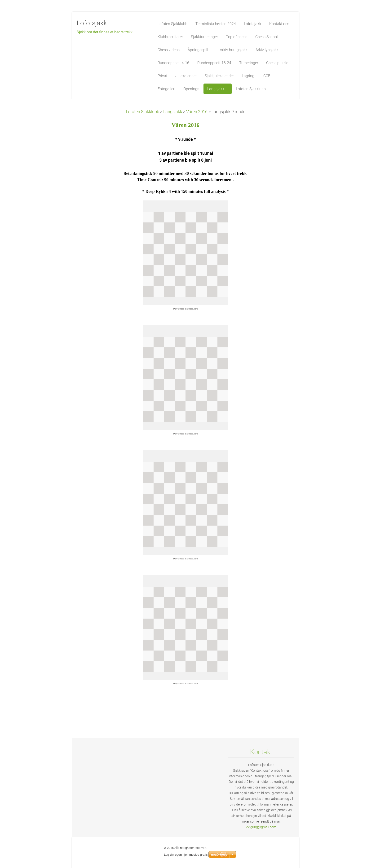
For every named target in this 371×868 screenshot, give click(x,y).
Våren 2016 (197, 112)
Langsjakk (173, 112)
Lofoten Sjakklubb (143, 112)
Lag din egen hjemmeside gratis (186, 855)
